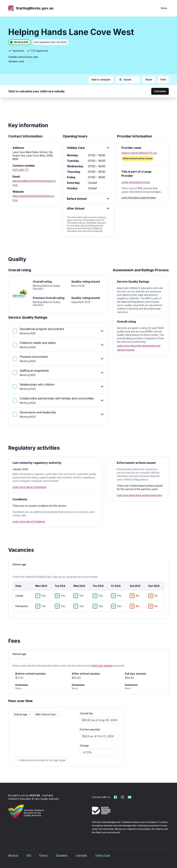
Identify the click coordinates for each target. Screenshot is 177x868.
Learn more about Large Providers (139, 198)
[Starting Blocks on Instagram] (122, 797)
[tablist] (19, 564)
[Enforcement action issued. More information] (143, 159)
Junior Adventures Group (136, 182)
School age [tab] (19, 564)
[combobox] (22, 714)
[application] (42, 741)
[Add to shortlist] (137, 80)
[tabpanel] (88, 594)
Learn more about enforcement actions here (139, 495)
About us (13, 855)
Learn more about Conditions (29, 522)
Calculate (160, 91)
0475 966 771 (21, 170)
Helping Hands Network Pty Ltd (139, 153)
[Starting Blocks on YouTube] (129, 797)
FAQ (29, 855)
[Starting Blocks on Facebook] (116, 797)
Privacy (44, 855)
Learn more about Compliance (30, 487)
